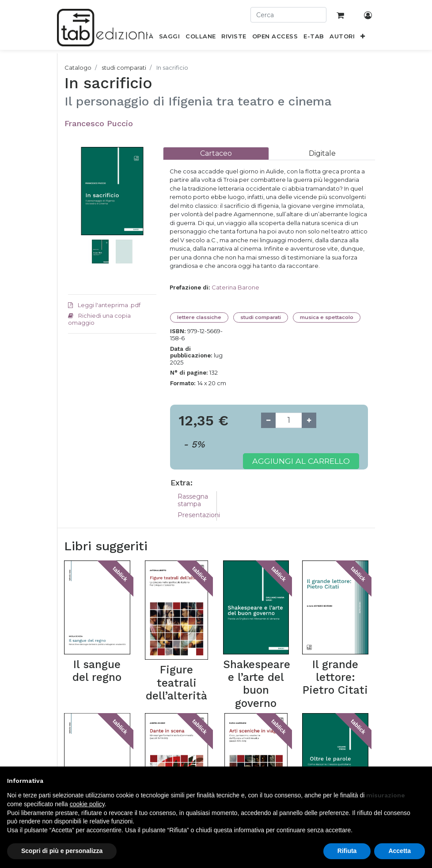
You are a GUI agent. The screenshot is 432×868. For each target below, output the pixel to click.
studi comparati (124, 68)
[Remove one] (268, 420)
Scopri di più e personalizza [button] (62, 851)
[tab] (216, 153)
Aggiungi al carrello (301, 461)
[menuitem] (170, 38)
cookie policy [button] (87, 804)
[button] (363, 38)
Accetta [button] (400, 851)
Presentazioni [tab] (199, 515)
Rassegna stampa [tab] (193, 500)
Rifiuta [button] (347, 851)
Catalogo (78, 68)
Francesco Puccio (99, 123)
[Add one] (309, 420)
